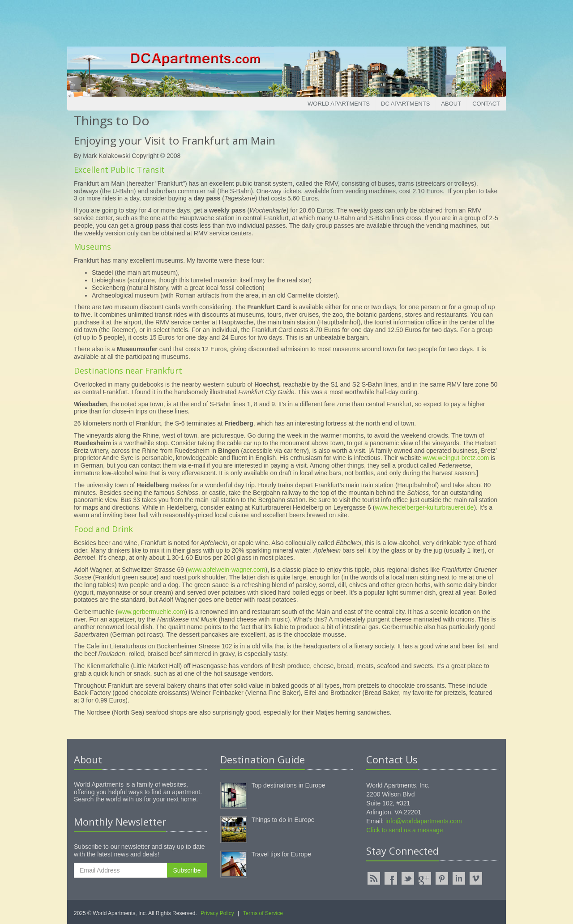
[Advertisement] (286, 20)
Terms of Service (263, 913)
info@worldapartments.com (424, 821)
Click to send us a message (404, 830)
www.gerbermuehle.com (151, 612)
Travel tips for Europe (281, 854)
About (451, 104)
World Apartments (339, 104)
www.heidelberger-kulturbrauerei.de (424, 507)
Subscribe (187, 870)
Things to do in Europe (283, 820)
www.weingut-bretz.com (456, 458)
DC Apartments (405, 104)
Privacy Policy (217, 913)
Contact (486, 104)
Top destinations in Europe (289, 785)
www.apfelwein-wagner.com (227, 570)
